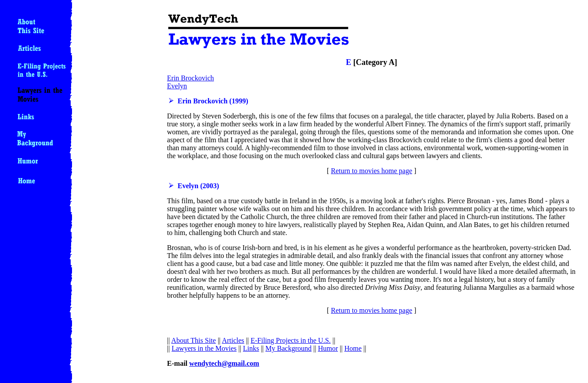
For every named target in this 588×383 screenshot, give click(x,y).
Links (251, 348)
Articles (233, 340)
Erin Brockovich (190, 78)
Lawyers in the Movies (204, 348)
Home (353, 348)
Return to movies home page (372, 171)
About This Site (194, 340)
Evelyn (177, 86)
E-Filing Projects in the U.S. (290, 340)
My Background (288, 348)
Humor (328, 348)
